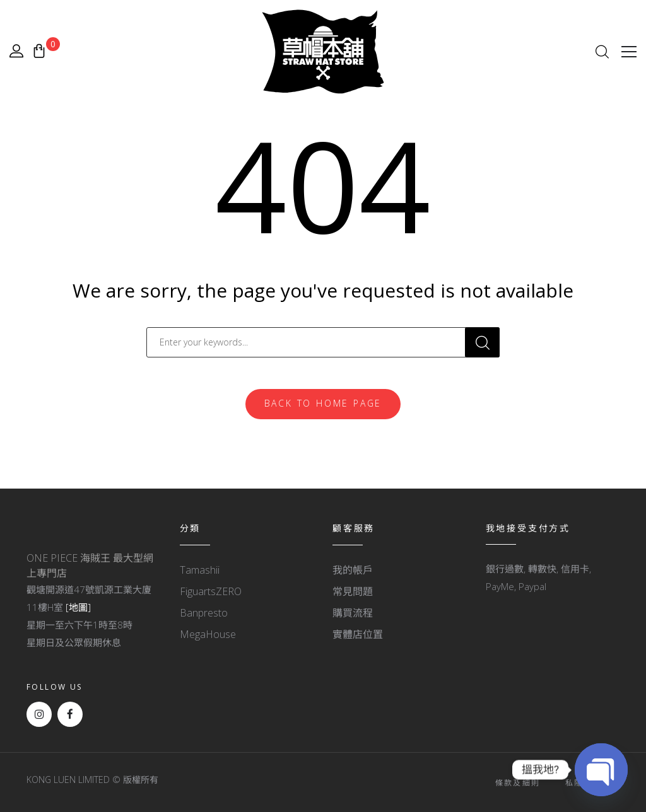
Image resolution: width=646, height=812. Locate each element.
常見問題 (353, 591)
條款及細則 (518, 783)
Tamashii (200, 570)
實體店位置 (358, 634)
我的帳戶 (353, 570)
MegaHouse (208, 634)
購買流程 (353, 613)
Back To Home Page (323, 403)
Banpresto (204, 613)
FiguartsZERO (211, 591)
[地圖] (78, 607)
